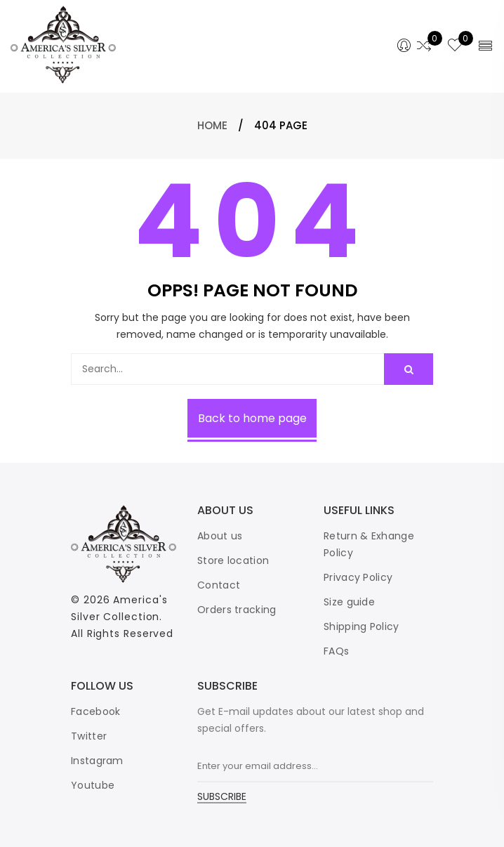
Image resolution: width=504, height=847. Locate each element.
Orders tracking (237, 610)
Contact (219, 585)
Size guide (349, 602)
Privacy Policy (358, 577)
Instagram (97, 761)
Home (212, 125)
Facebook (95, 711)
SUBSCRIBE (222, 797)
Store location (233, 560)
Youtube (93, 785)
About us (220, 536)
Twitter (89, 736)
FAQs (336, 651)
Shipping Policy (362, 626)
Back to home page (252, 418)
